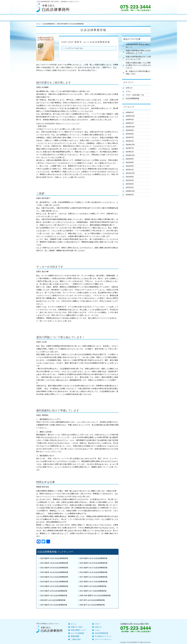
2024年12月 (130, 127)
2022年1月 (130, 170)
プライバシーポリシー (103, 639)
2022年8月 (130, 159)
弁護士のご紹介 (77, 627)
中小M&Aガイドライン (103, 636)
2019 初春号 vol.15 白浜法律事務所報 (93, 572)
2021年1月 (130, 187)
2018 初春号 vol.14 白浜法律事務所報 (54, 577)
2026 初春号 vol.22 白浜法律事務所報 (54, 558)
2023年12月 (130, 145)
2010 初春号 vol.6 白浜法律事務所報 (54, 595)
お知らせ (129, 88)
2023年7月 (130, 148)
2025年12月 (130, 116)
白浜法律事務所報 (49, 24)
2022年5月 (130, 166)
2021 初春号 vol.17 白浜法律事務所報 (93, 568)
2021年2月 (130, 184)
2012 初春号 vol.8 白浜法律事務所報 (54, 591)
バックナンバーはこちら (74, 48)
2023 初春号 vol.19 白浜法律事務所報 (93, 563)
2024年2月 (130, 137)
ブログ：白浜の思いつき (135, 95)
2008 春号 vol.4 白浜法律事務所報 (53, 600)
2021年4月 (130, 180)
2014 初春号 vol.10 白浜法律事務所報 (54, 586)
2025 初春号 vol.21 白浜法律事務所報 (93, 558)
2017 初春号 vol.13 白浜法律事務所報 (93, 577)
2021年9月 (130, 177)
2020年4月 (130, 195)
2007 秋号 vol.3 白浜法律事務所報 (92, 600)
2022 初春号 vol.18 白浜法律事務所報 (54, 568)
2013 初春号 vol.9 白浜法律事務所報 (93, 586)
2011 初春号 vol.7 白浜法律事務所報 (93, 591)
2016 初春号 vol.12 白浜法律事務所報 (54, 582)
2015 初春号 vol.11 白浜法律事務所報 (93, 582)
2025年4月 (130, 120)
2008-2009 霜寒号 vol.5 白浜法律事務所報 (95, 595)
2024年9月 (130, 130)
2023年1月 (130, 152)
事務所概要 (75, 636)
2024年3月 (130, 134)
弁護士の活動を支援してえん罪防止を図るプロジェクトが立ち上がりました (138, 65)
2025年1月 (130, 123)
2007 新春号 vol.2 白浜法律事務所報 (54, 605)
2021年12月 (130, 173)
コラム (128, 91)
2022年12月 (130, 155)
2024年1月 (130, 141)
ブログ (97, 624)
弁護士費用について (78, 630)
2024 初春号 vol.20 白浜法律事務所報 (54, 563)
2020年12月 (130, 191)
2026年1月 (130, 112)
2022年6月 (130, 162)
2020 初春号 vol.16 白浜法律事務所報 (54, 572)
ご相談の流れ (76, 639)
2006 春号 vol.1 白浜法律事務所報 (92, 605)
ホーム (73, 624)
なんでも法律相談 (78, 633)
